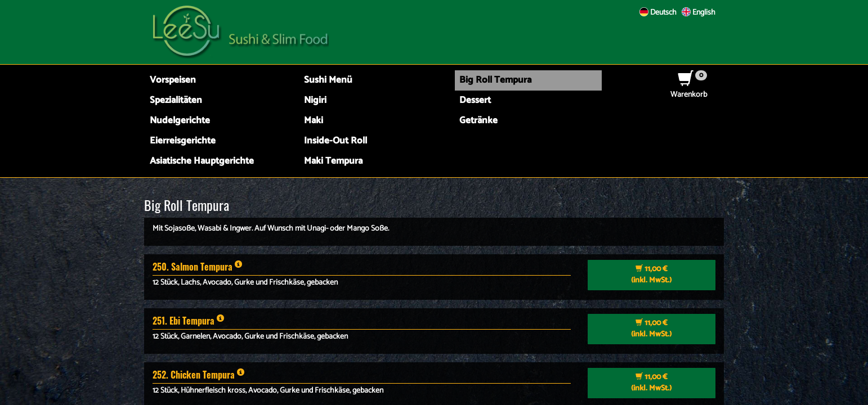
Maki (314, 121)
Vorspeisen (173, 80)
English (699, 13)
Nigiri (315, 100)
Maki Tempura (333, 161)
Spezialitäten (176, 100)
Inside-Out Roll (335, 141)
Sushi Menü (328, 80)
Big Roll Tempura (495, 80)
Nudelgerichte (180, 121)
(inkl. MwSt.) (651, 275)
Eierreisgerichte (183, 141)
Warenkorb (689, 89)
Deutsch (658, 13)
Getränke (478, 121)
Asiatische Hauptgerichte (202, 161)
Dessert (475, 100)
